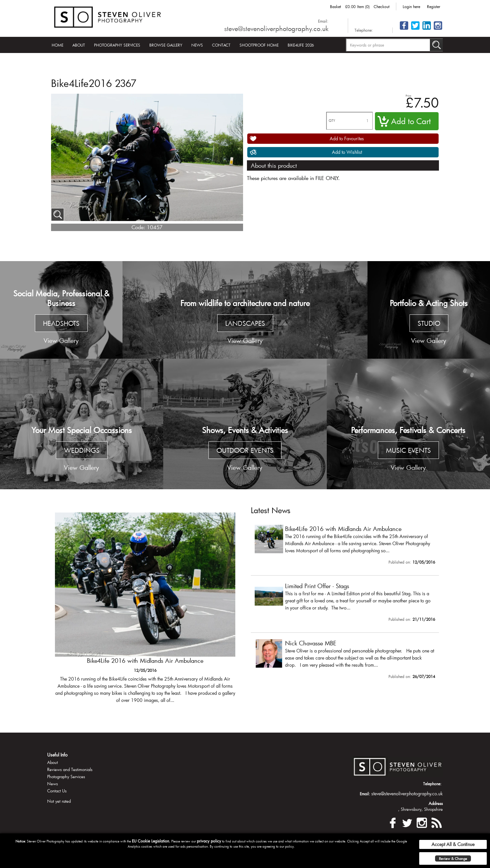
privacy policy (209, 841)
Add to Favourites (347, 138)
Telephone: (364, 30)
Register (434, 6)
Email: (323, 21)
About (79, 45)
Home (58, 45)
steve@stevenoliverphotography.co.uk (276, 28)
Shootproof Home (259, 45)
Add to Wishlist (347, 152)
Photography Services (117, 45)
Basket (336, 6)
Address (436, 803)
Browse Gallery (166, 45)
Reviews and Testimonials (70, 769)
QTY (332, 121)
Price (408, 95)
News (197, 45)
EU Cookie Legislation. (151, 841)
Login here (411, 6)
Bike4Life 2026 (301, 45)
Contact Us (57, 791)
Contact (221, 45)
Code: (138, 227)
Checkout (382, 6)
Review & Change (453, 858)
